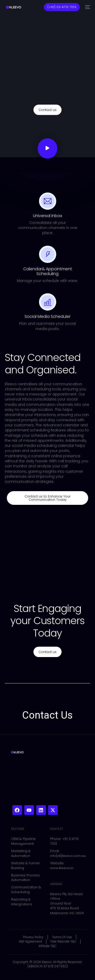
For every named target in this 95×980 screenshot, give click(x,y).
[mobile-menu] (88, 7)
